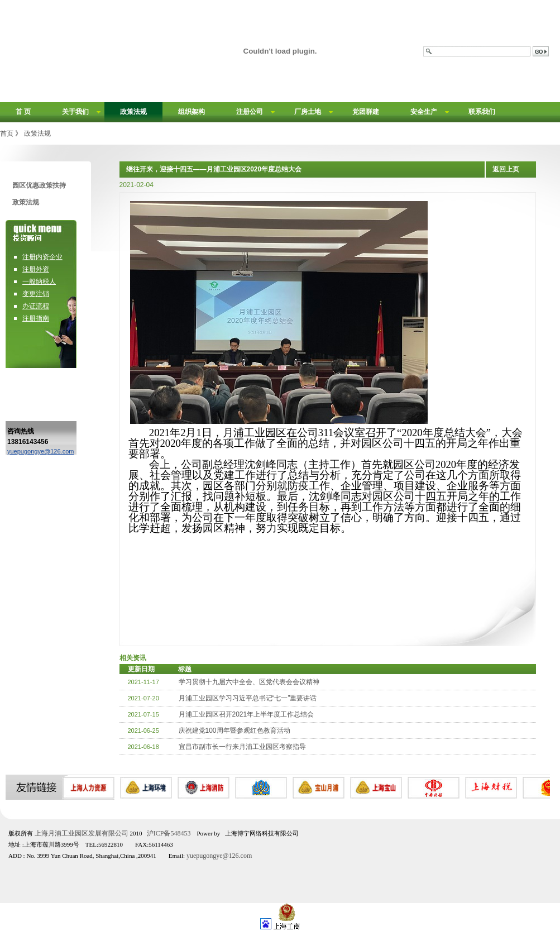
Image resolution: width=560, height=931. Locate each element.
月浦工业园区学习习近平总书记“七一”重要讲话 (248, 698)
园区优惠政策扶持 (39, 185)
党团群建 (366, 112)
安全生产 (424, 112)
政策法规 (133, 112)
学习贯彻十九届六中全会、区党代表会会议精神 (249, 682)
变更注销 (36, 294)
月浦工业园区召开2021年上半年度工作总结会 (247, 714)
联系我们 (482, 112)
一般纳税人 (39, 281)
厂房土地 (308, 112)
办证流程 (36, 306)
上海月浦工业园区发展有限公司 (82, 833)
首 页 (23, 112)
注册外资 (36, 269)
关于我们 (75, 112)
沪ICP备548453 (169, 833)
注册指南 (36, 318)
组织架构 (192, 112)
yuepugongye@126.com (40, 451)
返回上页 (506, 169)
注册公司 (250, 112)
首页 (7, 133)
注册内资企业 (42, 257)
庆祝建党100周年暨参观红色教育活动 (234, 731)
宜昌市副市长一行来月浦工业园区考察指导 (242, 747)
